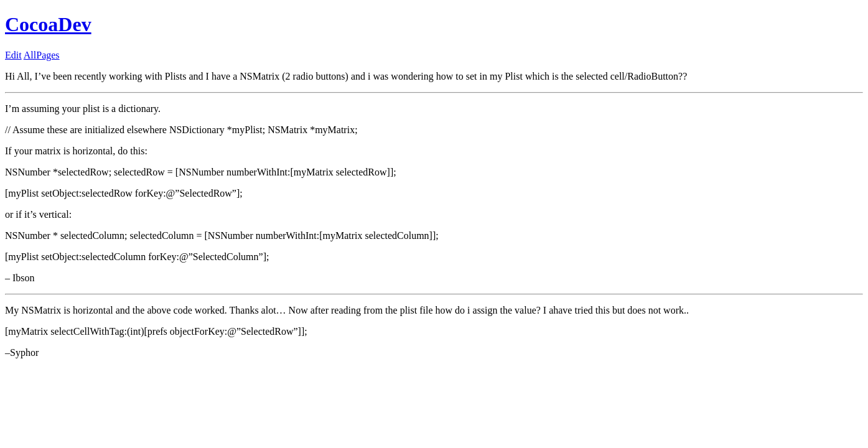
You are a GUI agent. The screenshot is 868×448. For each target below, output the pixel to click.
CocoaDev (48, 24)
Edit (13, 55)
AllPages (42, 55)
